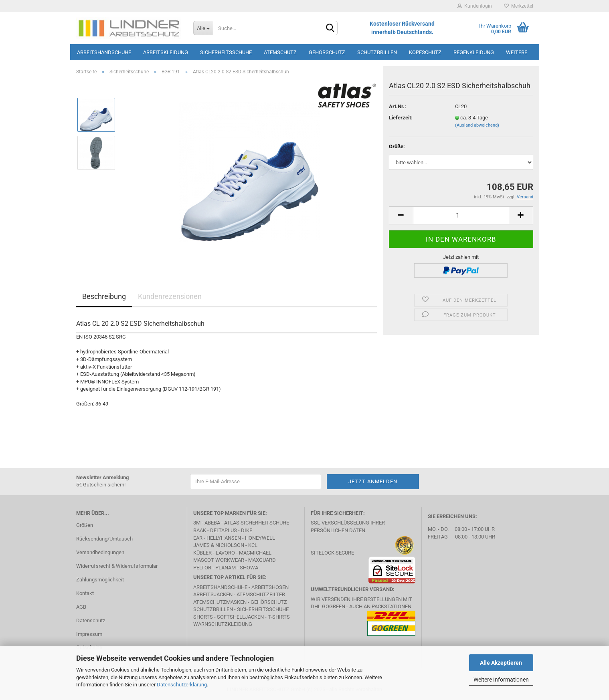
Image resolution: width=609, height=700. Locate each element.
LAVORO (225, 553)
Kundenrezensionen (170, 296)
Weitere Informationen (501, 680)
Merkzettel (519, 6)
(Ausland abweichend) (477, 125)
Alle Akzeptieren (501, 663)
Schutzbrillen (377, 52)
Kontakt (85, 593)
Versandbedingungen (100, 552)
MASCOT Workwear (219, 560)
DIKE (247, 530)
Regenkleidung (474, 52)
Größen (85, 525)
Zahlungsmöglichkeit (100, 580)
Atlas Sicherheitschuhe (257, 523)
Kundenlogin (475, 6)
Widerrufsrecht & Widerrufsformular (117, 566)
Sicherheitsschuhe (226, 52)
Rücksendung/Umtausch (104, 539)
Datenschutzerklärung (182, 685)
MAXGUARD (262, 560)
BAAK (200, 530)
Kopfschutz (425, 52)
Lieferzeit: (401, 118)
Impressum (89, 634)
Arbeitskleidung (166, 52)
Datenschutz (91, 620)
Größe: (397, 146)
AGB (81, 607)
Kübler (202, 553)
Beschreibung (104, 296)
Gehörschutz (327, 52)
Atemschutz (280, 52)
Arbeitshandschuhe (104, 52)
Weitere (517, 52)
